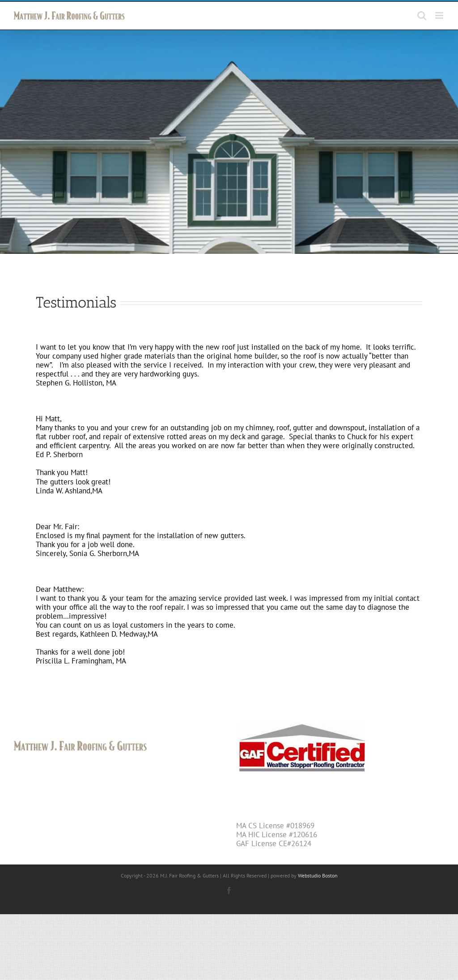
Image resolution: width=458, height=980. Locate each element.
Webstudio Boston (318, 885)
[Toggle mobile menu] (440, 15)
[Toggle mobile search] (422, 15)
